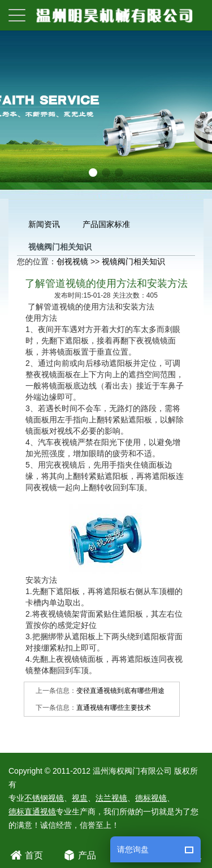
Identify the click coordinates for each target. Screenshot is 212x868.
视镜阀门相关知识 (133, 261)
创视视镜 (72, 261)
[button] (93, 173)
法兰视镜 (111, 798)
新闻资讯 (44, 224)
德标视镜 (151, 798)
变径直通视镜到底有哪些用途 (120, 691)
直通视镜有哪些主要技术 (114, 708)
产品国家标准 (106, 224)
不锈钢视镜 (44, 798)
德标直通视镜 (32, 812)
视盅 (80, 798)
